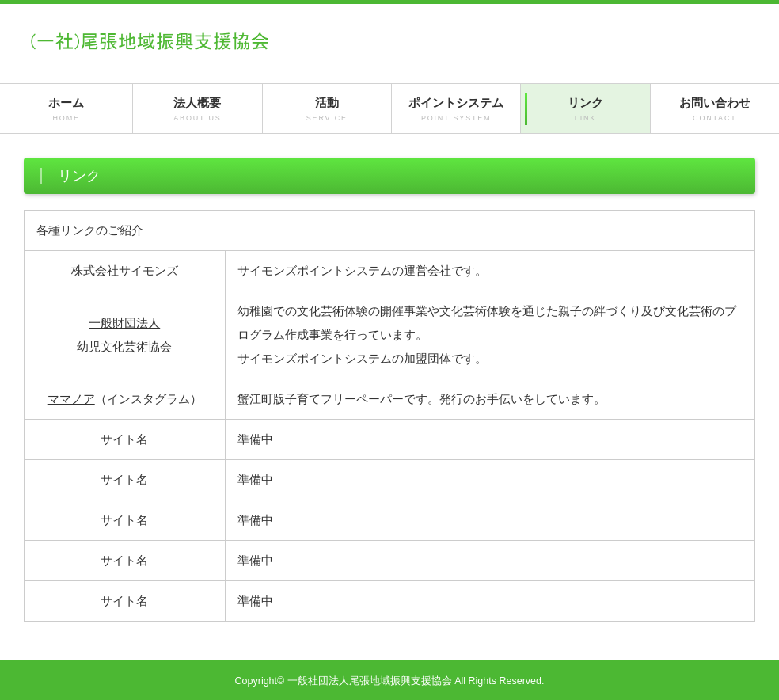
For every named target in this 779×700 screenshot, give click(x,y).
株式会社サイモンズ (125, 270)
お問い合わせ (715, 110)
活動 (327, 110)
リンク (585, 110)
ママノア (71, 399)
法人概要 (197, 110)
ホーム (66, 110)
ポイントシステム (456, 110)
